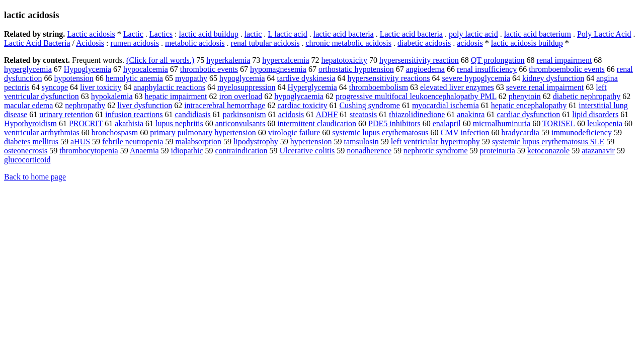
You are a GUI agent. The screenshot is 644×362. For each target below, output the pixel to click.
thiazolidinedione (417, 114)
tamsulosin (361, 142)
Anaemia (144, 151)
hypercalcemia (286, 60)
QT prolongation (498, 60)
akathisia (129, 123)
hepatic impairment (176, 96)
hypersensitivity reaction (419, 60)
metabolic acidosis (195, 43)
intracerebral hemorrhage (225, 105)
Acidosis (90, 43)
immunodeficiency (582, 132)
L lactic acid (287, 34)
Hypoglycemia (88, 69)
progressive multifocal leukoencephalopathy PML (416, 96)
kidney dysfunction (553, 78)
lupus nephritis (179, 123)
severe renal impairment (545, 87)
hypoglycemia (242, 78)
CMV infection (465, 132)
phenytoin (525, 96)
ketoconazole (548, 151)
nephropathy (85, 105)
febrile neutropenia (133, 142)
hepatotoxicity (345, 60)
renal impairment (565, 60)
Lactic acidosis (91, 34)
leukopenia (605, 123)
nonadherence (369, 151)
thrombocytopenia (89, 151)
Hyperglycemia (312, 87)
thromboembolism (379, 87)
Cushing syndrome (369, 105)
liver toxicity (101, 87)
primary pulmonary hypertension (203, 132)
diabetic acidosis (424, 43)
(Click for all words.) (160, 60)
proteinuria (498, 151)
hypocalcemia (146, 69)
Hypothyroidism (30, 123)
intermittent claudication (317, 123)
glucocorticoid (27, 160)
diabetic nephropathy (587, 96)
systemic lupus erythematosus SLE (548, 142)
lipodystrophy (256, 142)
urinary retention (66, 114)
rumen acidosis (135, 43)
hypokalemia (112, 96)
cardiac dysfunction (528, 114)
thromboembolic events (567, 69)
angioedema (425, 69)
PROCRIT (86, 123)
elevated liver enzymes (457, 87)
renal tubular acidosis (265, 43)
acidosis (470, 43)
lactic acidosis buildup (527, 43)
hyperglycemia (28, 69)
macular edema (28, 105)
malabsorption (198, 142)
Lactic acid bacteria (411, 34)
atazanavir (598, 151)
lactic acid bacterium (538, 34)
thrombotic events (209, 69)
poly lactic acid (473, 34)
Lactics (161, 34)
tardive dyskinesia (306, 78)
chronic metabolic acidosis (348, 43)
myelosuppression (247, 87)
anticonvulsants (240, 123)
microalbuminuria (502, 123)
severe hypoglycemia (476, 78)
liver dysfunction (145, 105)
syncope (55, 87)
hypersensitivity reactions (389, 78)
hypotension (74, 78)
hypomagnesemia (278, 69)
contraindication (241, 151)
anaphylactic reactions (169, 87)
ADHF (327, 114)
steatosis (363, 114)
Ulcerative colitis (307, 151)
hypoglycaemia (299, 96)
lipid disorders (595, 114)
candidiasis (192, 114)
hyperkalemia (228, 60)
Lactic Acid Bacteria (37, 43)
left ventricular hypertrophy (435, 142)
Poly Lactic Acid (604, 34)
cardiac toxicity (302, 105)
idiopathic (187, 151)
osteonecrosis (26, 151)
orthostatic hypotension (356, 69)
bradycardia (520, 132)
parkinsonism (245, 114)
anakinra (471, 114)
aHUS (80, 142)
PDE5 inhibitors (394, 123)
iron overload (240, 96)
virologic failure (294, 132)
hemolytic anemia (134, 78)
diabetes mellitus (31, 142)
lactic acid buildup (208, 34)
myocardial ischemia (446, 105)
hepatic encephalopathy (529, 105)
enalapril (447, 123)
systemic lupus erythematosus (380, 132)
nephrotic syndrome (436, 151)
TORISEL (559, 123)
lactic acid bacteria (344, 34)
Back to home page (35, 177)
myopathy (191, 78)
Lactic (133, 34)
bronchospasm (115, 132)
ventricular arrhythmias (42, 132)
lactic (253, 34)
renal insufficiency (487, 69)
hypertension (311, 142)
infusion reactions (134, 114)
